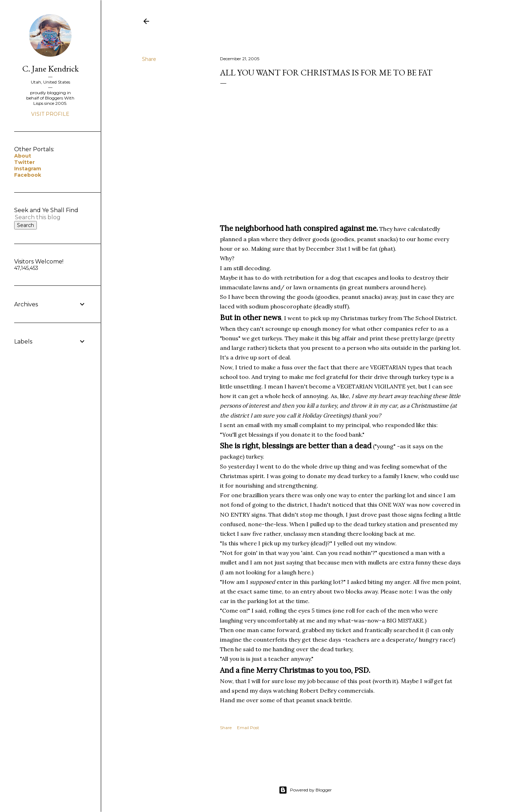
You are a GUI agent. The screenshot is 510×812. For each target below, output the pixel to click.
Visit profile (50, 114)
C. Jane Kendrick (50, 69)
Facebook (28, 175)
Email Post (248, 728)
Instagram (28, 169)
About (23, 156)
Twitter (24, 162)
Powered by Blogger (305, 790)
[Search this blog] (42, 217)
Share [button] (149, 59)
